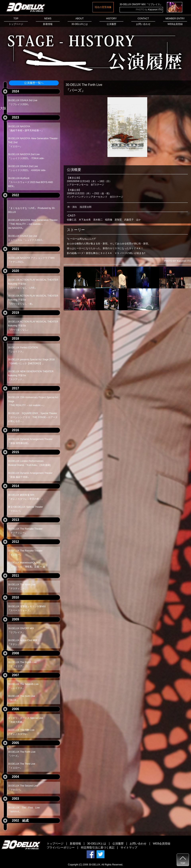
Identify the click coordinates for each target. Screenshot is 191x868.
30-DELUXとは (97, 844)
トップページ (55, 844)
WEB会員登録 (162, 844)
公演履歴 (118, 844)
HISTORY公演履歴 (111, 21)
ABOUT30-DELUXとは (80, 21)
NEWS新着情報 (48, 21)
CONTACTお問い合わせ (143, 21)
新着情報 (75, 844)
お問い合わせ (138, 844)
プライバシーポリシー (61, 847)
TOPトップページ (16, 21)
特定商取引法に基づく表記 (98, 847)
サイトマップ (129, 847)
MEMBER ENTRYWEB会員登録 (175, 21)
